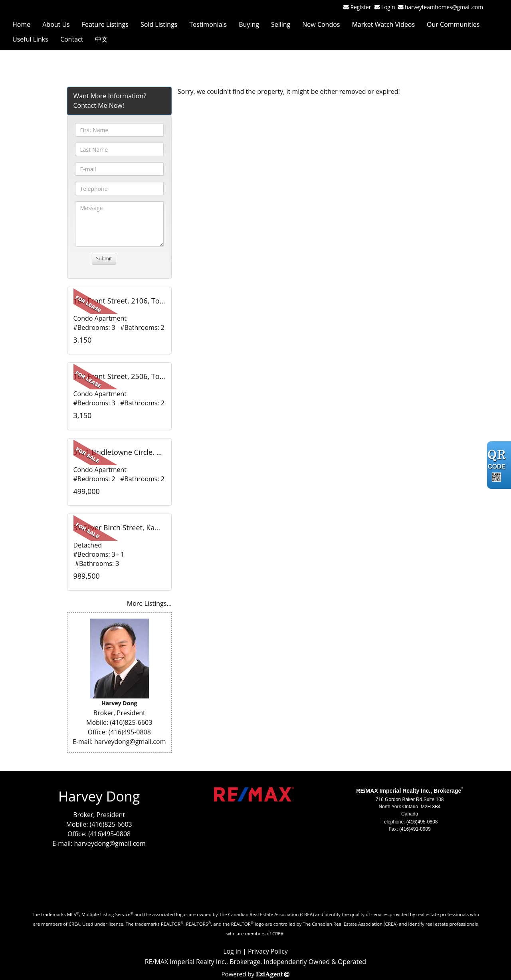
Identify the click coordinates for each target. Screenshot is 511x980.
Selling (281, 24)
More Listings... (149, 603)
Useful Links (30, 39)
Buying (249, 24)
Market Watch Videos (383, 24)
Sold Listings (159, 24)
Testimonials (208, 24)
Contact (72, 39)
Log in (232, 951)
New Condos (321, 24)
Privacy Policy (268, 951)
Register (361, 7)
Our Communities (453, 24)
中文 (101, 39)
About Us (56, 24)
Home (21, 24)
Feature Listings (105, 24)
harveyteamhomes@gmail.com (444, 7)
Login (390, 7)
